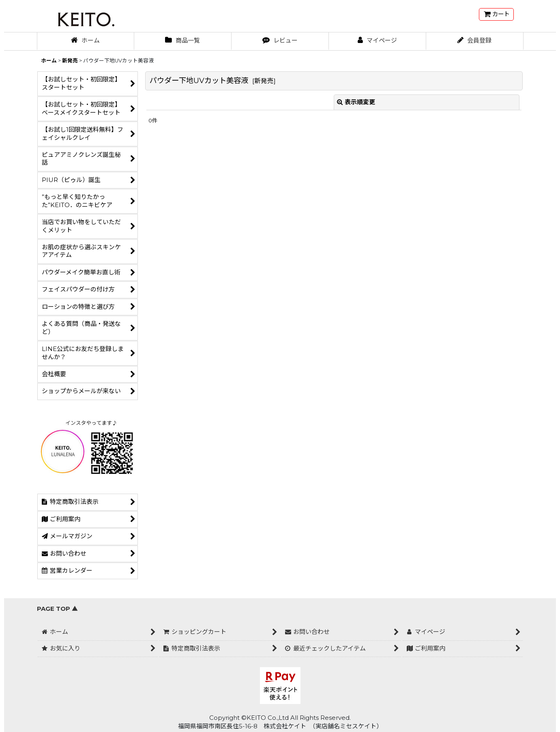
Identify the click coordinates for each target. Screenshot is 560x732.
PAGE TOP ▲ (57, 609)
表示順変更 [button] (356, 102)
